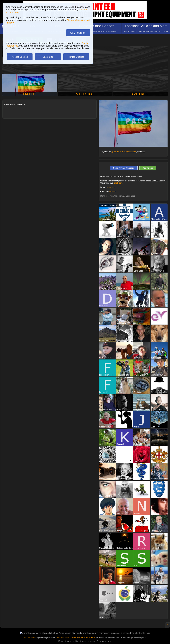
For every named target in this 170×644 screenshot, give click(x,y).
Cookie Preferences (87, 638)
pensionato (111, 187)
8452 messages (129, 152)
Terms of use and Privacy (67, 638)
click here (118, 183)
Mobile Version (30, 638)
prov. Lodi (117, 152)
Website (113, 192)
